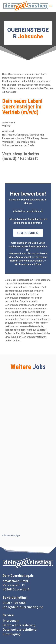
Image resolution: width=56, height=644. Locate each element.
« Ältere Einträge (11, 536)
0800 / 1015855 (14, 603)
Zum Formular (28, 233)
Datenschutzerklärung (19, 625)
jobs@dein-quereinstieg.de (23, 607)
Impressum (11, 621)
